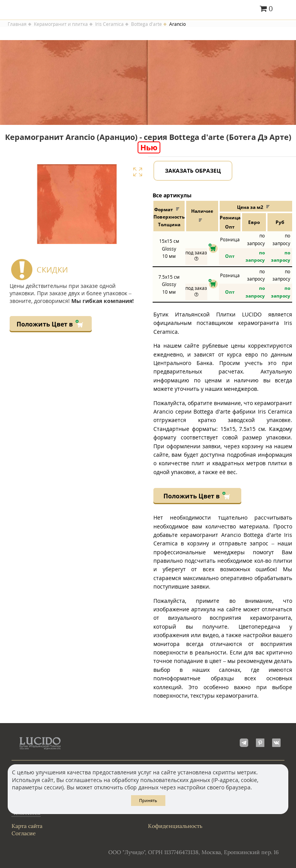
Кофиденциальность (175, 826)
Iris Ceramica (109, 24)
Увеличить (138, 172)
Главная (17, 24)
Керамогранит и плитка (61, 24)
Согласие (24, 833)
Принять (148, 800)
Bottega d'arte (146, 24)
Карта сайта (27, 826)
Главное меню (285, 9)
